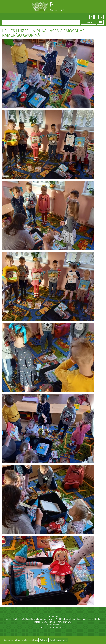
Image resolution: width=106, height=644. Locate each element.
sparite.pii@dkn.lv (57, 627)
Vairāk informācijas (58, 640)
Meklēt (88, 22)
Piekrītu (43, 640)
